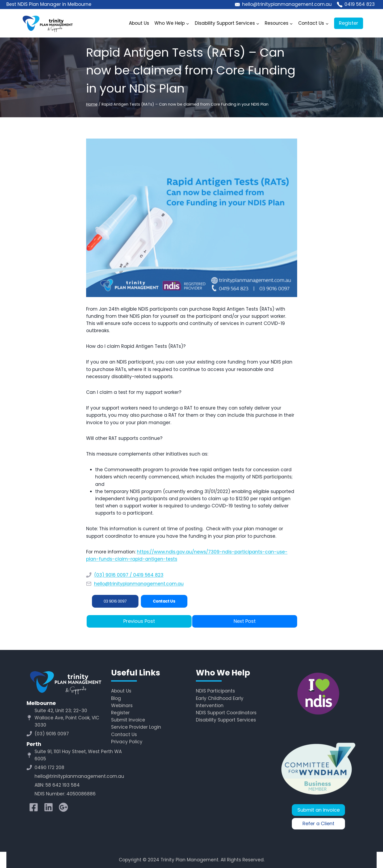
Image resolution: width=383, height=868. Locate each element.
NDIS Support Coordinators (226, 713)
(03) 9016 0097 (52, 734)
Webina (120, 706)
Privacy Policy (127, 742)
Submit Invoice (128, 720)
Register (349, 23)
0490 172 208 (49, 767)
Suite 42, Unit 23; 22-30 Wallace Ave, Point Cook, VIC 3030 (67, 718)
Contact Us (124, 735)
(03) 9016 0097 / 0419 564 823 (129, 575)
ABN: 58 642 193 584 (57, 785)
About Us (139, 23)
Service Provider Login (136, 727)
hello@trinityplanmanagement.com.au (139, 584)
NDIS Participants (215, 691)
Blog (116, 698)
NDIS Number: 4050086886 (65, 794)
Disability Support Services (226, 720)
